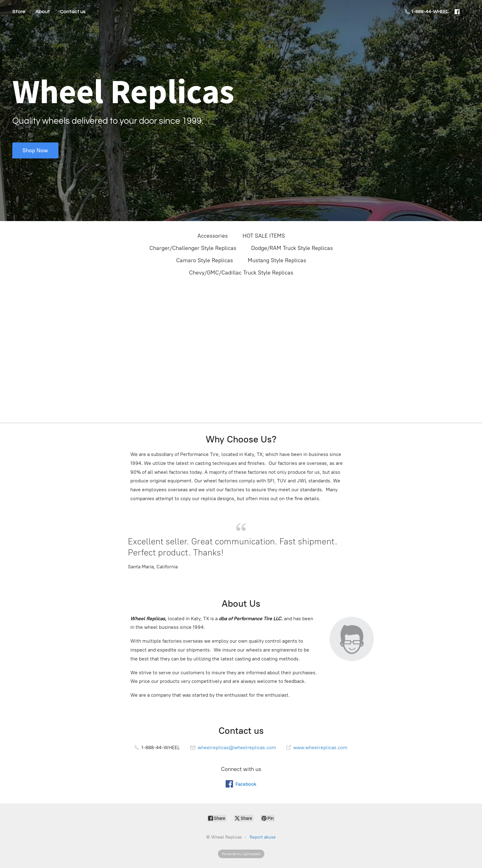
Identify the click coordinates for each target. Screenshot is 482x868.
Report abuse (263, 837)
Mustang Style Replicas (277, 260)
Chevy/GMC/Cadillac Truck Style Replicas (241, 273)
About (43, 12)
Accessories (213, 236)
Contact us (73, 12)
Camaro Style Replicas (205, 260)
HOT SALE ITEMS (264, 236)
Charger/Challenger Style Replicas (193, 248)
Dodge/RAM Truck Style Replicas (292, 248)
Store (19, 12)
